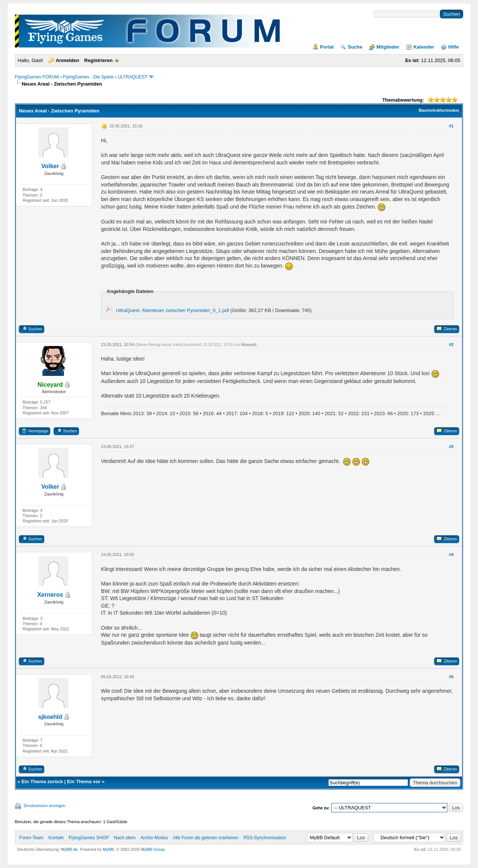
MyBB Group (153, 849)
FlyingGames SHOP (89, 838)
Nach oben (125, 838)
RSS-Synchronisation (265, 838)
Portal (327, 47)
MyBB (108, 849)
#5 (451, 677)
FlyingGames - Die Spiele (88, 77)
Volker (50, 166)
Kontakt (56, 838)
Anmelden (67, 60)
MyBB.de (70, 849)
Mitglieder (388, 47)
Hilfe (453, 47)
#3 (451, 447)
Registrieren (99, 60)
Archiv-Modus (154, 838)
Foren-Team (32, 838)
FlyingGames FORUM (37, 77)
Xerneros (50, 595)
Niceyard (249, 345)
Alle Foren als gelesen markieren (206, 838)
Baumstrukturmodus (439, 110)
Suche (355, 47)
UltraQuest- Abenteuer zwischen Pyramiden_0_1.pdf (172, 310)
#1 (451, 126)
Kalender (424, 47)
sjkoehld (50, 717)
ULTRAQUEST (133, 77)
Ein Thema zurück (42, 781)
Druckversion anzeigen (45, 806)
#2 (451, 345)
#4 (451, 555)
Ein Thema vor (84, 781)
